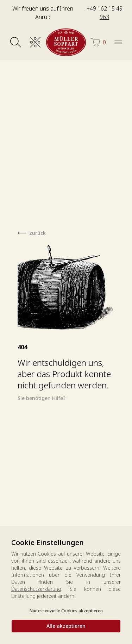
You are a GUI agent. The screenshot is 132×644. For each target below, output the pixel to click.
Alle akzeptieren (66, 626)
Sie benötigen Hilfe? (42, 398)
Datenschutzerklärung (36, 589)
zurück (37, 233)
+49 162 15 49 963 (105, 13)
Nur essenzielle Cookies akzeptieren (66, 611)
